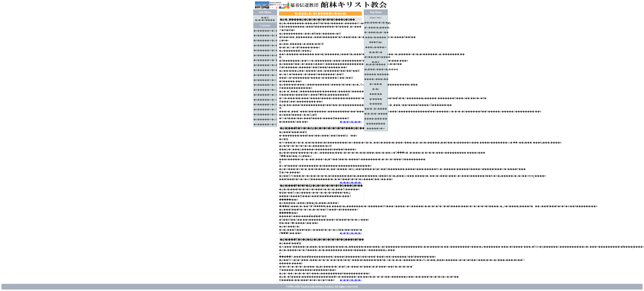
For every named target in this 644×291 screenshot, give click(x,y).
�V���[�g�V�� (376, 32)
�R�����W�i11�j (265, 80)
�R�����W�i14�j (265, 95)
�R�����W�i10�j (265, 75)
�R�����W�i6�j (265, 55)
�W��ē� (376, 84)
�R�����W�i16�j (265, 105)
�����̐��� (376, 124)
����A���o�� (376, 79)
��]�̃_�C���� (376, 109)
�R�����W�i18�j (265, 114)
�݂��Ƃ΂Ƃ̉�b (376, 42)
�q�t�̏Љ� (376, 52)
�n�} (376, 89)
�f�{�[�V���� (376, 114)
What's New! (376, 18)
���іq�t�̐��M (376, 47)
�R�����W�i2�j (265, 36)
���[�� (376, 94)
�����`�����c (376, 74)
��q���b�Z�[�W (376, 23)
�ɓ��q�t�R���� (376, 57)
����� (376, 99)
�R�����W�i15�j (265, 100)
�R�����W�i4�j (265, 45)
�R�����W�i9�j (265, 70)
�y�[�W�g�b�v (351, 122)
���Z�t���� (376, 37)
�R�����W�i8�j (265, 65)
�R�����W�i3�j (265, 40)
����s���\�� (376, 119)
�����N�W (376, 128)
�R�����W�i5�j (265, 50)
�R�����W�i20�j (265, 124)
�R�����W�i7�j (265, 60)
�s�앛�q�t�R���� (265, 19)
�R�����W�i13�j (265, 90)
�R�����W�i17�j (265, 110)
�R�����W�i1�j (265, 31)
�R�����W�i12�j (265, 85)
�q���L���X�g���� (376, 69)
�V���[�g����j (376, 28)
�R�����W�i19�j (265, 119)
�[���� (376, 104)
